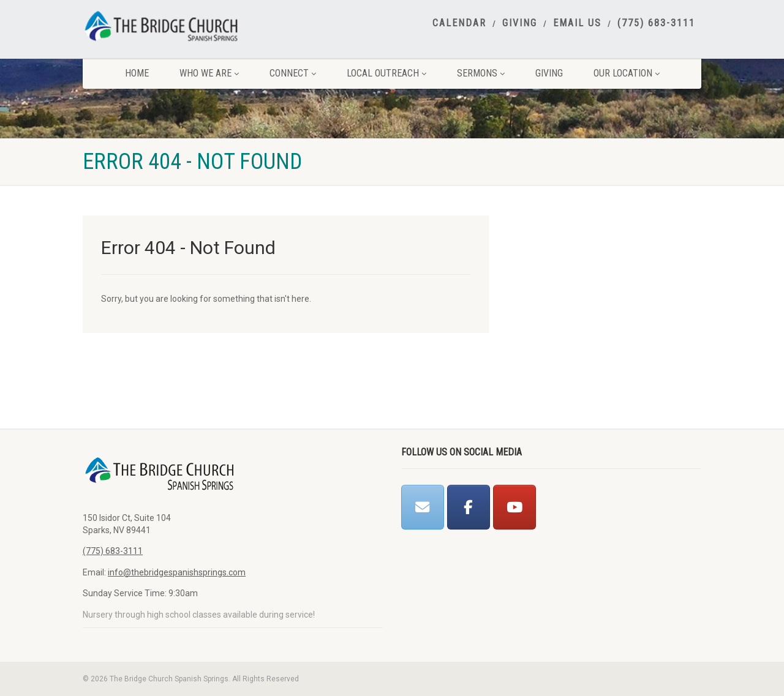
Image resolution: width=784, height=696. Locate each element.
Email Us (577, 23)
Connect (293, 73)
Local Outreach (386, 73)
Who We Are (209, 73)
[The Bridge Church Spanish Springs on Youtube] (514, 507)
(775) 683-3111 (656, 23)
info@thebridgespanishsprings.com (177, 572)
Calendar (459, 23)
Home (137, 73)
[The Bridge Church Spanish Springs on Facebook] (469, 507)
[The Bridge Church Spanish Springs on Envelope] (423, 507)
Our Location (627, 73)
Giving (520, 23)
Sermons (481, 73)
